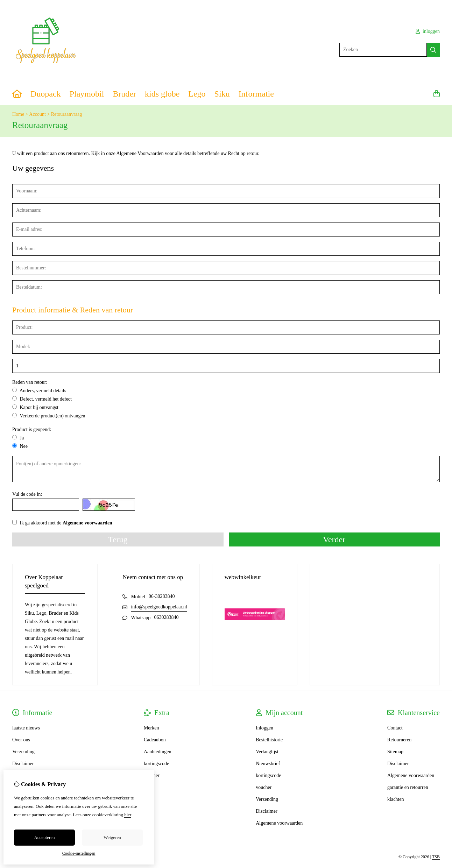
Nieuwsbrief (268, 764)
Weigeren (112, 837)
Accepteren (44, 837)
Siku (222, 94)
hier (128, 815)
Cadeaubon (155, 740)
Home (18, 114)
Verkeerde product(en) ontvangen (49, 416)
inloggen (428, 31)
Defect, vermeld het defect (42, 399)
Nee (20, 446)
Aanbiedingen (158, 752)
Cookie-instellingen (79, 853)
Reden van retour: (30, 382)
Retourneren (399, 740)
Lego (197, 94)
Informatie (256, 94)
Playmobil (87, 94)
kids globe (162, 94)
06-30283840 (162, 596)
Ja (18, 438)
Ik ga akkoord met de (62, 523)
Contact (395, 728)
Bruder (124, 94)
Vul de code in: (27, 494)
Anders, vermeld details (39, 390)
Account (37, 114)
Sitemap (395, 752)
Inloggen (264, 728)
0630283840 (166, 617)
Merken (151, 728)
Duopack (46, 94)
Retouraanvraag (67, 114)
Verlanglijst (267, 752)
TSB (436, 857)
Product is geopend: (32, 429)
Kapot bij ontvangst (35, 407)
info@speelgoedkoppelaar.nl (159, 607)
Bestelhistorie (269, 740)
